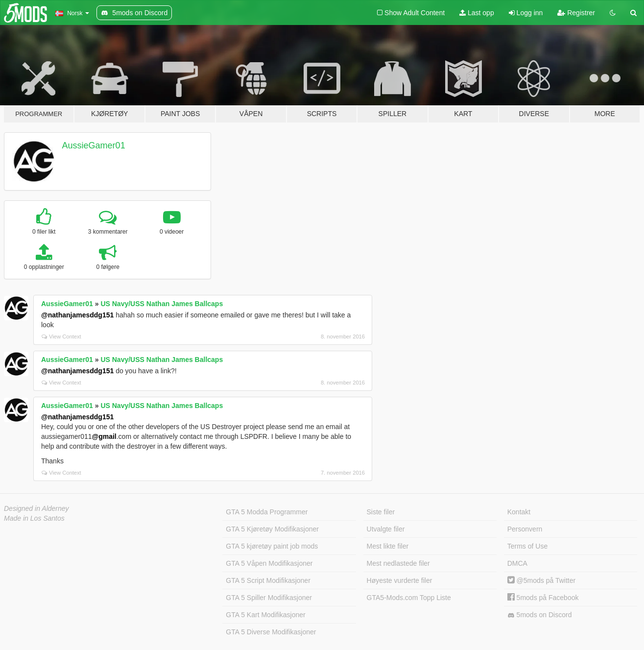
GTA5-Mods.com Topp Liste (409, 598)
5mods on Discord (540, 615)
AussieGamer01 (94, 145)
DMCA (517, 563)
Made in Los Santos (34, 518)
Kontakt (519, 512)
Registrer (576, 13)
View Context (61, 337)
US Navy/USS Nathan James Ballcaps (162, 304)
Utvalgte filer (386, 529)
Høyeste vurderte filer (400, 580)
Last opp (477, 13)
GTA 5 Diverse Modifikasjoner (271, 632)
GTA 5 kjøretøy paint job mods (272, 546)
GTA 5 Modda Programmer (267, 512)
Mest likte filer (388, 546)
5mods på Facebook (543, 598)
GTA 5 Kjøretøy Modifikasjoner (272, 529)
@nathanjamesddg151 (77, 315)
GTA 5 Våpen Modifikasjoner (269, 563)
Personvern (525, 529)
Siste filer (381, 512)
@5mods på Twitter (541, 580)
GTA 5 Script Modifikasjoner (268, 580)
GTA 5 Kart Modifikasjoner (265, 615)
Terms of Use (527, 546)
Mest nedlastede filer (398, 563)
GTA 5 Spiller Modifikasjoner (269, 598)
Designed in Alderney (36, 508)
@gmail (104, 436)
